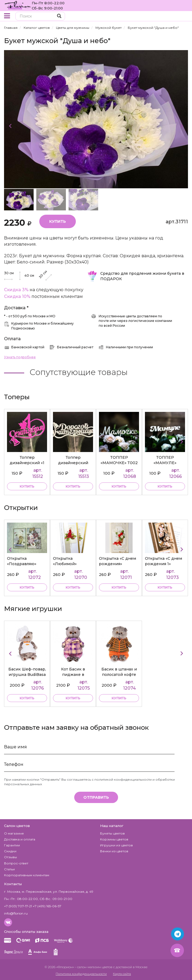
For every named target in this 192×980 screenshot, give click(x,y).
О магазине (14, 833)
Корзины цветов (114, 839)
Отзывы (10, 857)
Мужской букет (109, 28)
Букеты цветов (112, 833)
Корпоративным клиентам (27, 875)
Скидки (10, 851)
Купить (58, 221)
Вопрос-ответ (16, 863)
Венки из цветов (114, 851)
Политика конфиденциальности (81, 974)
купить (27, 486)
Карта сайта (122, 974)
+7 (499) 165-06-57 (47, 906)
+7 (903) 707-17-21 (18, 906)
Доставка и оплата (20, 839)
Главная (11, 28)
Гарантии (12, 845)
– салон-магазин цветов (94, 967)
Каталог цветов (37, 28)
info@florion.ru (16, 913)
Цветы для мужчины (73, 28)
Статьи (9, 869)
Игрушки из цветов (116, 845)
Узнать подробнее (20, 357)
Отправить (96, 797)
